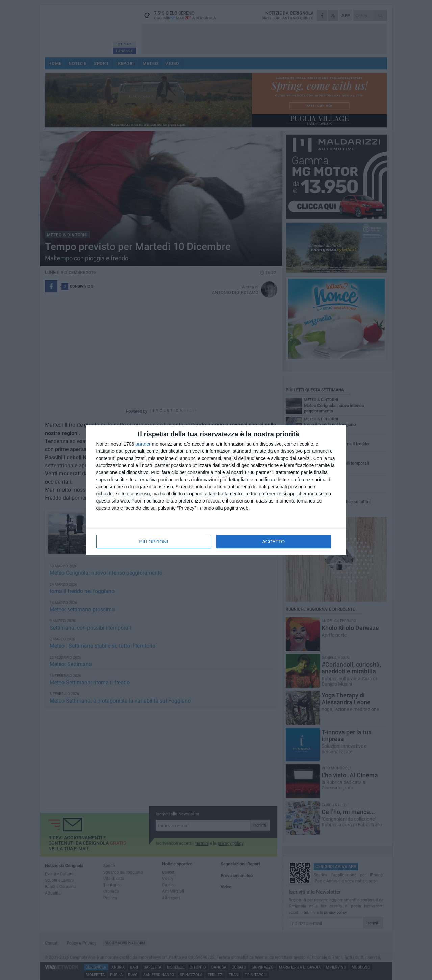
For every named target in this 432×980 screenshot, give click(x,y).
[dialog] (216, 490)
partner (143, 444)
